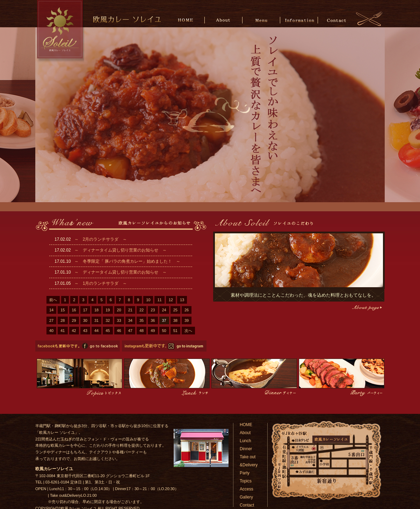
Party (245, 473)
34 (130, 320)
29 (74, 320)
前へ (53, 300)
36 (153, 320)
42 (74, 331)
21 (130, 310)
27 (51, 320)
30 (85, 320)
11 (159, 300)
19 (108, 310)
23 (153, 310)
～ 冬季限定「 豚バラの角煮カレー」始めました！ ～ (127, 261)
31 (96, 320)
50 (164, 331)
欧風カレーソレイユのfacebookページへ (78, 346)
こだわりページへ (366, 308)
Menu (262, 20)
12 (171, 300)
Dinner (246, 449)
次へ (188, 331)
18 (96, 310)
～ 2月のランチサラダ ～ (101, 239)
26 (187, 310)
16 (74, 310)
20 (119, 310)
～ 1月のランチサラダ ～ (101, 283)
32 (108, 320)
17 (85, 310)
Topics (246, 481)
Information (299, 20)
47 (130, 331)
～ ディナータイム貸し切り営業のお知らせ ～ (121, 250)
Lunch (245, 441)
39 (187, 320)
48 (142, 331)
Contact (336, 20)
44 (96, 331)
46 (119, 331)
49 (153, 331)
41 (63, 331)
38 (175, 320)
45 (108, 331)
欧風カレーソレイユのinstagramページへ (164, 346)
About (224, 20)
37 (164, 320)
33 (119, 320)
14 (51, 310)
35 (142, 320)
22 (142, 310)
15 (63, 310)
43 (85, 331)
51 (175, 331)
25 (175, 310)
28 (63, 320)
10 (148, 300)
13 (182, 300)
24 (164, 310)
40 (51, 331)
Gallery (246, 497)
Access (247, 489)
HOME (187, 20)
